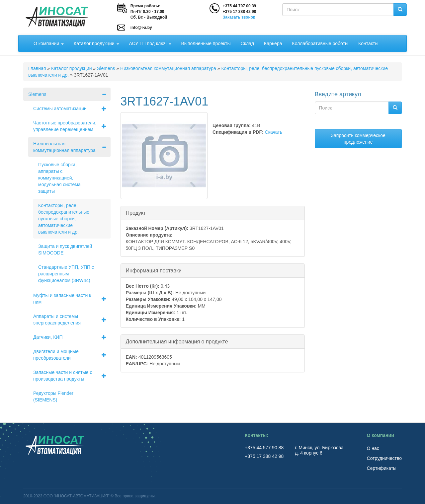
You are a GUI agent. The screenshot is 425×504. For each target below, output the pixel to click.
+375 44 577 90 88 (265, 448)
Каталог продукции (96, 43)
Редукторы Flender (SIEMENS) (53, 396)
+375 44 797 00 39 (239, 6)
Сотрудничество (384, 458)
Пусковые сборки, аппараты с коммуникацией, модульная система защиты (59, 178)
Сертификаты (382, 468)
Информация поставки (154, 270)
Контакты (368, 43)
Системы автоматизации (72, 108)
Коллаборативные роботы (320, 43)
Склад (248, 43)
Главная (37, 68)
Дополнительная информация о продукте (177, 341)
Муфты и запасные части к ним (72, 299)
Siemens (106, 68)
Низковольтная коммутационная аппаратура (168, 68)
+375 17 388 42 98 (239, 12)
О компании (49, 43)
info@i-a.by (141, 28)
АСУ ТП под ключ (150, 43)
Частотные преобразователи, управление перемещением (72, 126)
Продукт (136, 213)
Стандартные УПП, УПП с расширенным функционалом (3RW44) (66, 274)
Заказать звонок (239, 17)
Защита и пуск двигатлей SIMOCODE (65, 250)
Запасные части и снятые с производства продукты (72, 376)
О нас (373, 448)
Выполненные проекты (206, 43)
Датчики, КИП (72, 337)
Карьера (273, 43)
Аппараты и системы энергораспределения (72, 320)
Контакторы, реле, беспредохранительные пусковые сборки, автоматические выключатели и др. (64, 219)
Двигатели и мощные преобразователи (72, 355)
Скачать (274, 132)
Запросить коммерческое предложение (358, 139)
